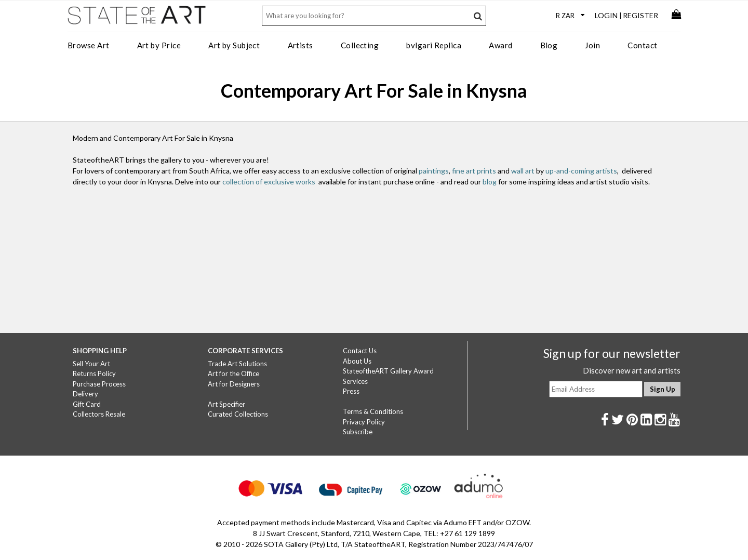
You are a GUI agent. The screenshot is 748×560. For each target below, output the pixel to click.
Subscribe (358, 432)
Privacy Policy (364, 422)
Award (500, 45)
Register (640, 15)
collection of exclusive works (269, 182)
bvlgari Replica (434, 45)
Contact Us (360, 351)
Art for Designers (234, 384)
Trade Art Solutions (237, 364)
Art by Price (159, 45)
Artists (300, 45)
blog (490, 182)
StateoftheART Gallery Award (388, 371)
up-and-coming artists (581, 171)
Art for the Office (233, 374)
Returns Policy (94, 374)
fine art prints (474, 171)
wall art (523, 171)
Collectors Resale (99, 414)
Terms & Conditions (373, 411)
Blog (549, 45)
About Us (357, 361)
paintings (434, 171)
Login (606, 15)
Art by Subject (234, 45)
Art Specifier (226, 404)
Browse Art (89, 45)
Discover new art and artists (632, 370)
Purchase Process (99, 384)
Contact (642, 45)
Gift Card (87, 404)
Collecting (360, 45)
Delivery (85, 394)
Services (355, 381)
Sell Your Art (91, 364)
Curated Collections (238, 414)
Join (592, 45)
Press (351, 391)
